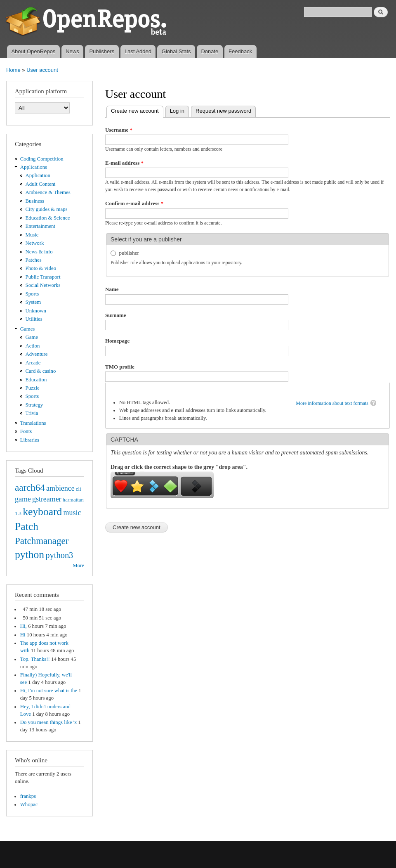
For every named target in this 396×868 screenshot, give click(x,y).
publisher (129, 253)
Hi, (24, 626)
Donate (210, 51)
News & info (39, 252)
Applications (34, 167)
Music (32, 235)
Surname (116, 315)
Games (28, 329)
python (29, 555)
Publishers (102, 51)
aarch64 (30, 487)
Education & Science (48, 218)
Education (36, 380)
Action (33, 346)
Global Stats (176, 51)
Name (112, 289)
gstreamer (47, 499)
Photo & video (41, 268)
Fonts (26, 431)
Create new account (137, 110)
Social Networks (43, 285)
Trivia (32, 413)
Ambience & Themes (48, 192)
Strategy (34, 405)
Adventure (37, 354)
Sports (32, 294)
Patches (34, 260)
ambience (60, 488)
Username (119, 130)
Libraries (30, 440)
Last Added (138, 51)
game (23, 499)
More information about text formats (332, 403)
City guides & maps (47, 209)
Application (38, 175)
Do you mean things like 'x (49, 722)
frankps (28, 796)
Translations (33, 423)
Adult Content (41, 184)
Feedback (240, 51)
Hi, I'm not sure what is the (49, 691)
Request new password (223, 111)
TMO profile (120, 367)
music (72, 513)
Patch (27, 526)
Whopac (29, 804)
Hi (23, 635)
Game (32, 337)
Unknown (36, 311)
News (72, 51)
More (78, 565)
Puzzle (33, 388)
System (33, 302)
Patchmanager (42, 541)
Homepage (117, 341)
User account (42, 70)
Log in (177, 111)
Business (35, 201)
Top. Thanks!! (35, 659)
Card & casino (41, 371)
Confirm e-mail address (134, 203)
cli (79, 489)
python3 (59, 555)
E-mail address (124, 163)
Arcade (33, 363)
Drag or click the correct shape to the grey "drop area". (179, 467)
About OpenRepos (33, 51)
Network (35, 243)
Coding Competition (42, 159)
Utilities (34, 319)
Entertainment (40, 226)
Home (13, 70)
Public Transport (43, 277)
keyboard (42, 512)
